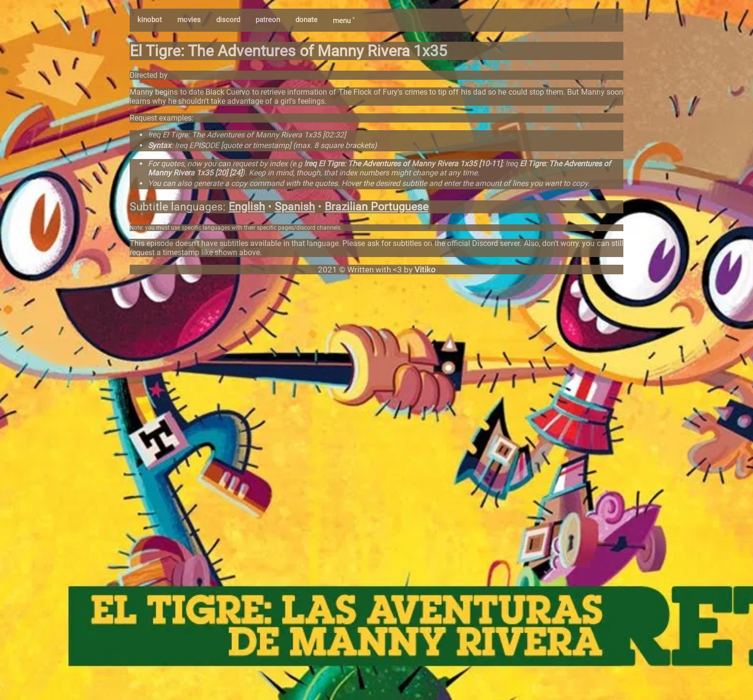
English (247, 207)
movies (189, 20)
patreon (268, 20)
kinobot (150, 20)
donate (306, 20)
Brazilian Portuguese (376, 207)
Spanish (295, 207)
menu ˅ (344, 21)
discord (228, 20)
